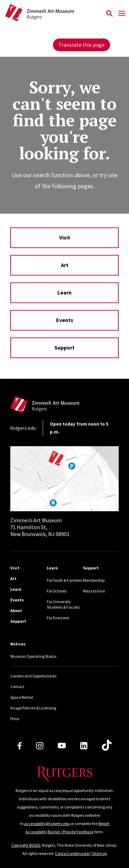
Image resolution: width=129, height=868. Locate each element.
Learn (64, 292)
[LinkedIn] (84, 746)
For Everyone (58, 618)
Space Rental (22, 697)
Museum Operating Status (33, 656)
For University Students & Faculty (63, 604)
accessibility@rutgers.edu (47, 823)
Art (65, 265)
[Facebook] (20, 746)
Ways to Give (94, 591)
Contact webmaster (72, 853)
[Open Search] (109, 14)
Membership (94, 580)
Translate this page (82, 45)
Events (65, 320)
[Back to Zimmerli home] (54, 14)
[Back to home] (57, 406)
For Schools (57, 591)
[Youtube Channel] (62, 746)
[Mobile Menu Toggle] (122, 14)
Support (64, 347)
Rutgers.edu (23, 428)
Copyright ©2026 (26, 845)
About (16, 610)
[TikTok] (107, 746)
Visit (65, 237)
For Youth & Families (64, 580)
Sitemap (100, 853)
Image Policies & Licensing (33, 708)
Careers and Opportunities (33, 676)
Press (15, 719)
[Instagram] (40, 746)
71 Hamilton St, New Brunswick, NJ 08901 (40, 527)
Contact (17, 687)
